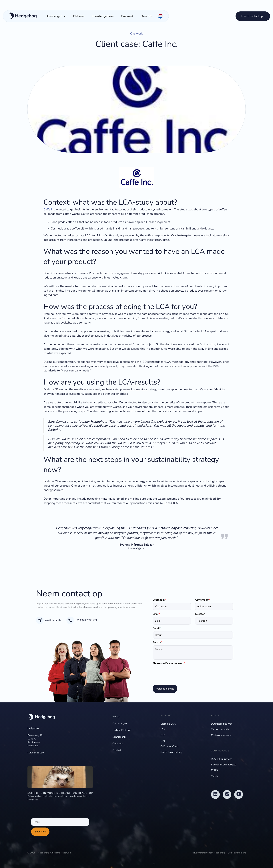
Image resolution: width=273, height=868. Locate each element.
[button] (56, 16)
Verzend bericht (165, 689)
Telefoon (200, 614)
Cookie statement (237, 853)
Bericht (157, 642)
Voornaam (159, 600)
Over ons (147, 16)
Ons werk (127, 16)
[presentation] (180, 674)
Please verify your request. (169, 663)
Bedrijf (157, 628)
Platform (79, 16)
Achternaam (203, 600)
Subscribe (40, 832)
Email (156, 614)
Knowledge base (103, 16)
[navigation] (41, 717)
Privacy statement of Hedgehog (208, 853)
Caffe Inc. (49, 210)
